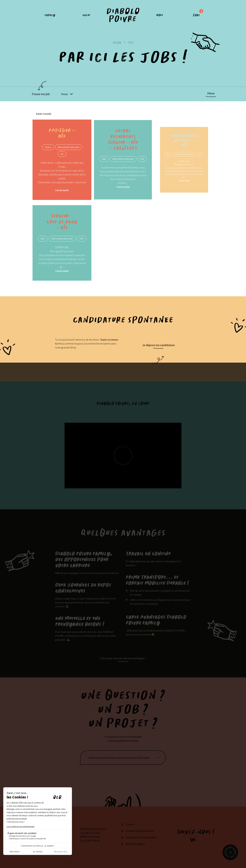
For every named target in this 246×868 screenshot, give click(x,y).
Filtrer (211, 93)
